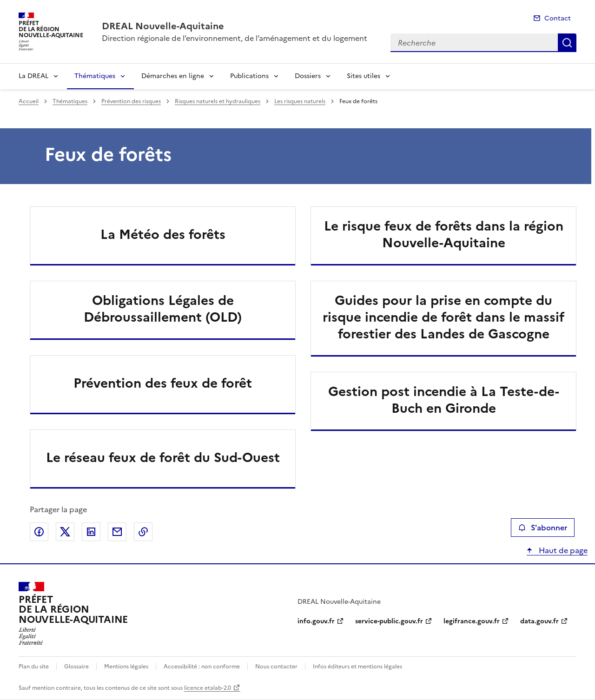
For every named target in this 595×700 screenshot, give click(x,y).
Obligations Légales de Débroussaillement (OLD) (163, 309)
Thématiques (95, 76)
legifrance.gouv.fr (472, 621)
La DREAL (33, 76)
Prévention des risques (131, 101)
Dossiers (308, 76)
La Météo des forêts (163, 234)
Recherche (567, 43)
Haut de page (562, 550)
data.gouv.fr (539, 621)
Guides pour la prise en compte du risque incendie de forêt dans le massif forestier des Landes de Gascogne (443, 317)
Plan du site (34, 667)
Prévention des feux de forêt (163, 383)
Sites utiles (364, 76)
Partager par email (117, 532)
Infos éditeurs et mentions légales (357, 667)
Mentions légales (126, 667)
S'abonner (543, 528)
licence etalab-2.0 (208, 688)
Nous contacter (276, 667)
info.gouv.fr (316, 621)
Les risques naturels (300, 101)
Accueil (29, 101)
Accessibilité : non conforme (202, 667)
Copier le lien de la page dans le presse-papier (143, 532)
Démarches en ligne (173, 76)
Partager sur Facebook (39, 532)
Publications (249, 76)
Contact (558, 18)
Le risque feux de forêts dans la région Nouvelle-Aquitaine (444, 234)
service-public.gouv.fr (389, 621)
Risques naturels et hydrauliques (218, 101)
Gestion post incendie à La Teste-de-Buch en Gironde (444, 400)
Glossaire (76, 667)
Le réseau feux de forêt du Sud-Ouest (163, 457)
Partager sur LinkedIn (91, 532)
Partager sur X (65, 532)
